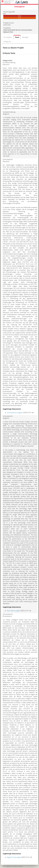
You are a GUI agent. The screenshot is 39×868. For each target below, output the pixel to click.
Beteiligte (25, 37)
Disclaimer (21, 866)
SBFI (4, 866)
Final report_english (14, 611)
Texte (17, 37)
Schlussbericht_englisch (15, 413)
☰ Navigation (19, 7)
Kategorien (7, 41)
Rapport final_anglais (14, 857)
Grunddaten (8, 37)
